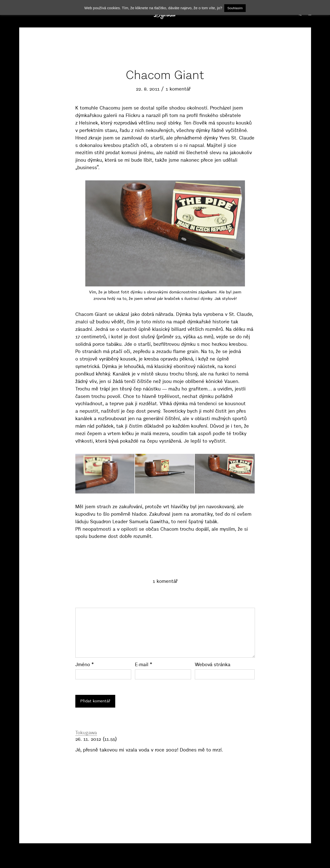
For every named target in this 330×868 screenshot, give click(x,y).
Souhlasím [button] (235, 8)
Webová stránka (213, 665)
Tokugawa (86, 733)
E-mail (144, 665)
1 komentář (178, 89)
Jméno (85, 665)
